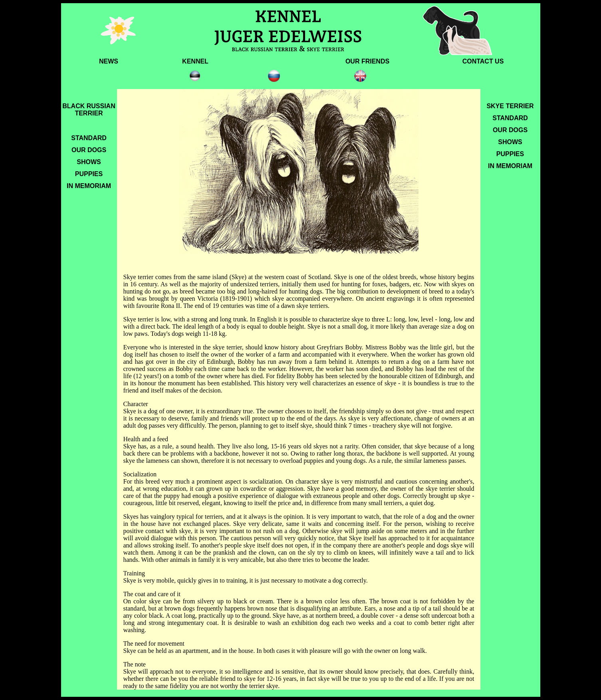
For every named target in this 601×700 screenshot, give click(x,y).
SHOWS (89, 162)
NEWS (109, 61)
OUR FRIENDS (367, 61)
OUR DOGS (89, 150)
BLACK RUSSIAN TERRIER (89, 109)
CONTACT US (483, 61)
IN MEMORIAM (89, 186)
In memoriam (510, 166)
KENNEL (195, 61)
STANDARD (89, 138)
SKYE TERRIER (510, 106)
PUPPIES (89, 174)
